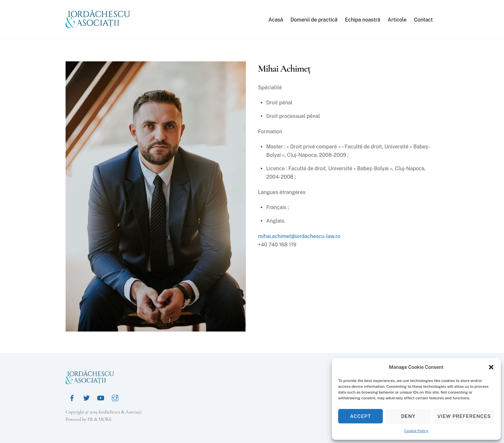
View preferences (464, 416)
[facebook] (72, 397)
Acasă (276, 20)
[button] (491, 367)
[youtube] (101, 397)
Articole (397, 20)
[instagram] (115, 397)
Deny (408, 416)
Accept (360, 416)
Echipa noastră (363, 20)
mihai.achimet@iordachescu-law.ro (299, 236)
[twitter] (86, 397)
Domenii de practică (314, 20)
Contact (423, 20)
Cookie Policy (416, 431)
